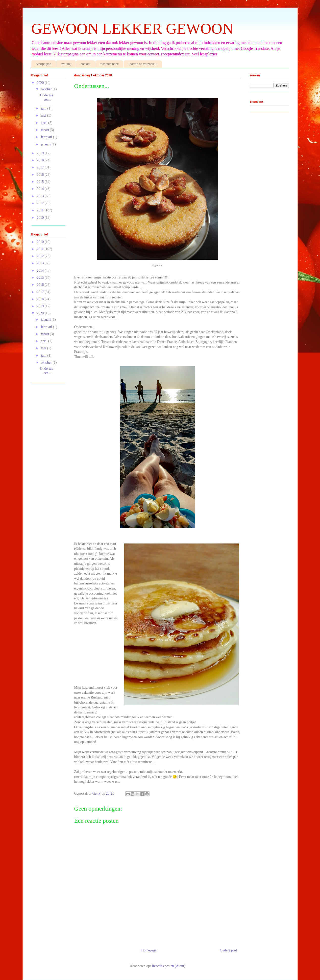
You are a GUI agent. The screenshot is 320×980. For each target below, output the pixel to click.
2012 (41, 203)
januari (46, 144)
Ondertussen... (46, 97)
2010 (41, 218)
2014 (41, 189)
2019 (41, 153)
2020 (41, 83)
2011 (41, 210)
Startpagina (44, 64)
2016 (41, 175)
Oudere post (228, 950)
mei (44, 115)
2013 (41, 196)
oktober (47, 89)
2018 (41, 160)
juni (44, 108)
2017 (41, 167)
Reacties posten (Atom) (168, 966)
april (45, 123)
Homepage (149, 950)
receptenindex (109, 64)
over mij (66, 64)
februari (47, 137)
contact (85, 64)
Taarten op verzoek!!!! (143, 64)
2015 (41, 182)
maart (45, 130)
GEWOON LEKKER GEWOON (132, 29)
